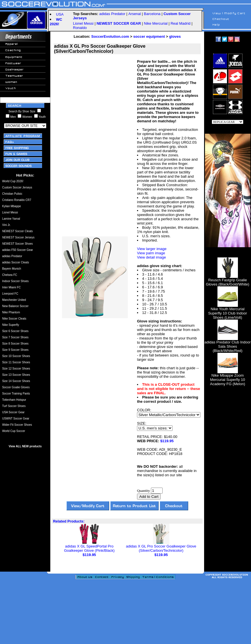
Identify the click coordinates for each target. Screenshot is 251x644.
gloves (175, 36)
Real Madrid (181, 23)
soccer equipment (149, 36)
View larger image (152, 249)
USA (60, 14)
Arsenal (134, 14)
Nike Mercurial (156, 23)
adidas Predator (112, 14)
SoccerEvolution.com (110, 36)
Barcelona (152, 14)
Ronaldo (80, 28)
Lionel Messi (83, 23)
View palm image (151, 253)
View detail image (152, 257)
